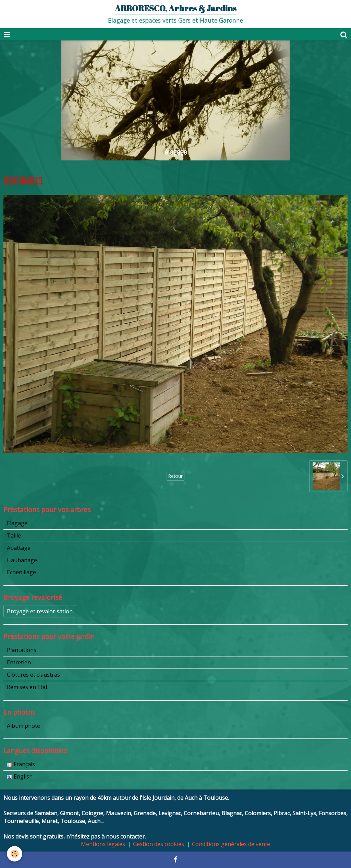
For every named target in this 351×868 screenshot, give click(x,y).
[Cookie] (15, 854)
